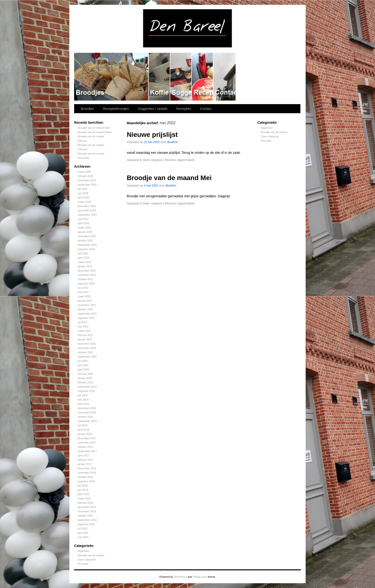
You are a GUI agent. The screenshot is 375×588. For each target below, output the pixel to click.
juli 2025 (83, 189)
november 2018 (87, 412)
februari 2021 (85, 335)
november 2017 (87, 443)
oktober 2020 (85, 352)
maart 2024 (84, 228)
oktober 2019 (85, 382)
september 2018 (87, 421)
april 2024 (83, 223)
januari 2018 (85, 434)
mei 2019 (83, 400)
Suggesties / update (181, 77)
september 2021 (87, 314)
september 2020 (87, 357)
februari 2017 (85, 460)
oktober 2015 (85, 516)
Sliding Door (200, 577)
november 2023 (87, 236)
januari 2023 (85, 266)
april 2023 (83, 258)
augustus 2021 (86, 318)
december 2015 (87, 507)
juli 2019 (83, 395)
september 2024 (87, 215)
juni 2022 (83, 288)
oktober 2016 (85, 477)
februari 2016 (85, 503)
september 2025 (87, 185)
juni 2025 (83, 193)
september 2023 (87, 245)
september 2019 (87, 387)
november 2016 (87, 473)
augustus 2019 (86, 391)
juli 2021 (83, 322)
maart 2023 (84, 262)
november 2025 (87, 180)
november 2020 (87, 348)
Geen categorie (87, 560)
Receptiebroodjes (160, 77)
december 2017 (87, 438)
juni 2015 (83, 533)
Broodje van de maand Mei (169, 178)
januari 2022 (85, 301)
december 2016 (87, 468)
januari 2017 (85, 464)
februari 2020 (85, 374)
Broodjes (111, 77)
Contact (225, 77)
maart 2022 (84, 296)
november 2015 (87, 511)
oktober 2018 (85, 417)
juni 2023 (83, 253)
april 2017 (83, 455)
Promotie (83, 564)
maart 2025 (84, 202)
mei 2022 (83, 292)
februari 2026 (85, 176)
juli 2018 (83, 425)
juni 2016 (83, 490)
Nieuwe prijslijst (152, 135)
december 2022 (87, 271)
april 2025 (83, 198)
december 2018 (87, 408)
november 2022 (87, 275)
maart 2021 (84, 331)
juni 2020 (83, 365)
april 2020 (83, 369)
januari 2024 (85, 232)
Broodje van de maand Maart (95, 132)
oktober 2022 (85, 279)
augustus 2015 (86, 524)
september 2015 (87, 520)
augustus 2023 (86, 249)
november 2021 (87, 305)
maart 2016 (84, 498)
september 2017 (87, 451)
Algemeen (84, 551)
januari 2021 (85, 339)
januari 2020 (85, 378)
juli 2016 (83, 486)
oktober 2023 (85, 241)
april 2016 (83, 494)
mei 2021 (83, 326)
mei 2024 (83, 219)
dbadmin (172, 142)
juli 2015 (83, 529)
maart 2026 (84, 172)
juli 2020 (83, 361)
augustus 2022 (86, 283)
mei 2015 (83, 537)
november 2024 (87, 210)
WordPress (180, 577)
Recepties (203, 77)
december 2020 (87, 344)
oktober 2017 (85, 447)
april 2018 (83, 430)
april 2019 (83, 404)
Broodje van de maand (91, 555)
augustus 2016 (86, 481)
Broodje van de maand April (94, 128)
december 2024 (87, 206)
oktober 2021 (85, 309)
